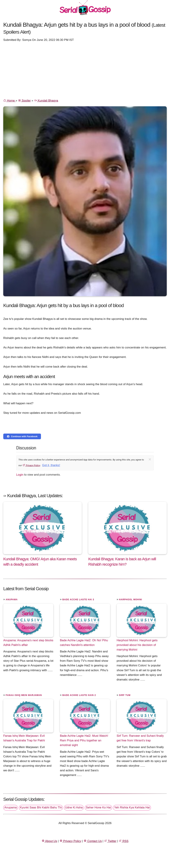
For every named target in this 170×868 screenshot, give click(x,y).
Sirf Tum (125, 695)
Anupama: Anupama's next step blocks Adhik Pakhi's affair (28, 643)
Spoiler (24, 101)
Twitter (110, 841)
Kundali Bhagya (46, 101)
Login (20, 475)
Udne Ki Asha (74, 807)
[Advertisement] (85, 70)
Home (9, 101)
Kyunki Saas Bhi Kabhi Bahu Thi (41, 807)
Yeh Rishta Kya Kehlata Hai (132, 807)
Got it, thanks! (51, 465)
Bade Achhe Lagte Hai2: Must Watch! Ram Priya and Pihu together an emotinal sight (84, 740)
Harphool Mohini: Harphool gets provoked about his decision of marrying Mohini (137, 645)
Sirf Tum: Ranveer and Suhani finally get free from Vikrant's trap (140, 738)
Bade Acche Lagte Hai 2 (78, 600)
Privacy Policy (31, 465)
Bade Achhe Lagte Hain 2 (79, 695)
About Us (49, 841)
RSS (124, 841)
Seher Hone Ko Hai (98, 807)
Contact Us (93, 841)
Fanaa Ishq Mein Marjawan (24, 695)
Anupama (12, 600)
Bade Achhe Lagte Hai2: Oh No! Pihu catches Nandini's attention (84, 643)
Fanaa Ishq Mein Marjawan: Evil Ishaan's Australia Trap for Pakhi (24, 738)
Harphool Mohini (131, 600)
